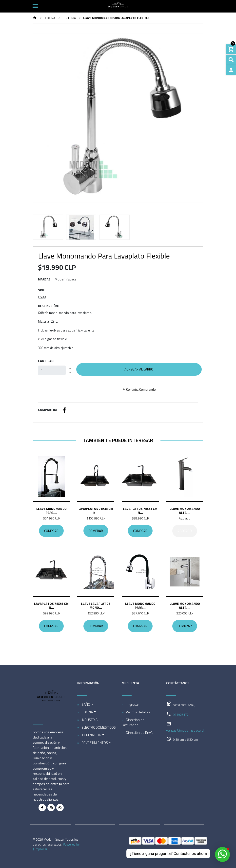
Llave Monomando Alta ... (185, 511)
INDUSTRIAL (90, 720)
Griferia (69, 18)
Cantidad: (46, 361)
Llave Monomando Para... (140, 606)
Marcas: (45, 279)
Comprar (51, 531)
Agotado (185, 531)
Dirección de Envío (140, 732)
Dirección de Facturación (133, 722)
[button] (46, 118)
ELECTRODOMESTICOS (98, 727)
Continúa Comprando (139, 389)
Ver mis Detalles (138, 712)
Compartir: (48, 410)
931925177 (181, 715)
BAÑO (86, 704)
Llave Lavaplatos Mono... (96, 606)
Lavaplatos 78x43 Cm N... (96, 511)
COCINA (50, 18)
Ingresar (132, 704)
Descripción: (49, 306)
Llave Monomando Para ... (51, 511)
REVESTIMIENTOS (95, 743)
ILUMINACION (91, 735)
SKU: (42, 290)
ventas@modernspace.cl (185, 730)
